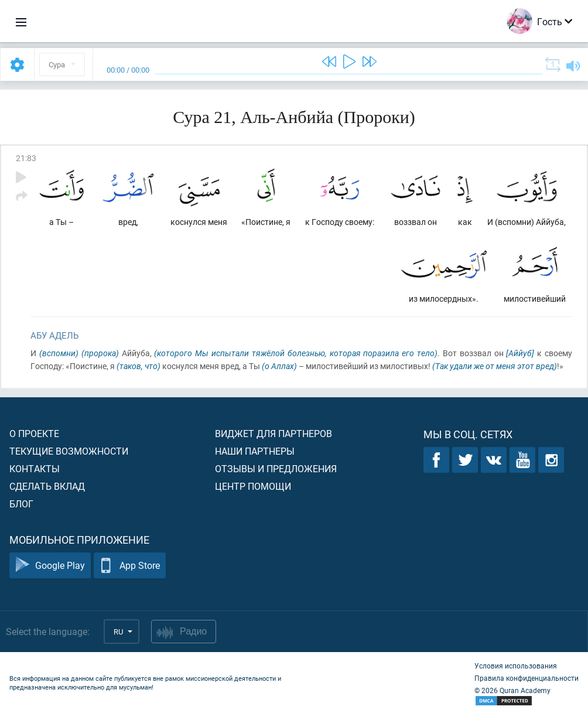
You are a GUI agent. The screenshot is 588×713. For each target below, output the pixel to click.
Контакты (35, 468)
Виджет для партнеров (274, 433)
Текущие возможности (69, 451)
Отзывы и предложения (276, 468)
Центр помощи (253, 486)
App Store (130, 566)
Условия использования (516, 666)
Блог (21, 504)
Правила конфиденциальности (527, 678)
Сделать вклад (47, 486)
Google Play (50, 566)
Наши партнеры (255, 451)
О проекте (34, 433)
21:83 (26, 158)
